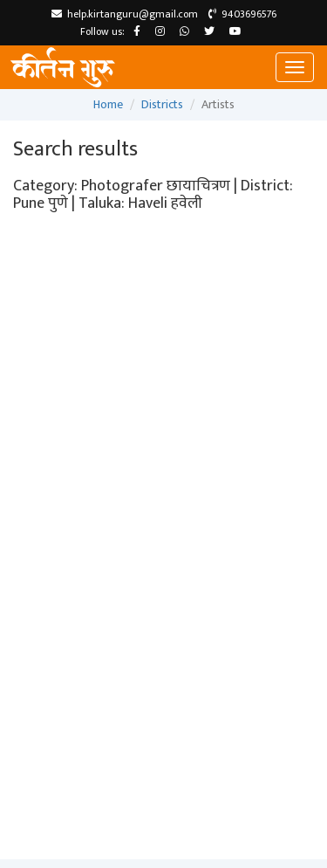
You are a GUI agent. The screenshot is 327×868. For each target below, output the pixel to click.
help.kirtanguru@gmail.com (125, 14)
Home (108, 104)
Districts (162, 104)
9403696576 (242, 14)
